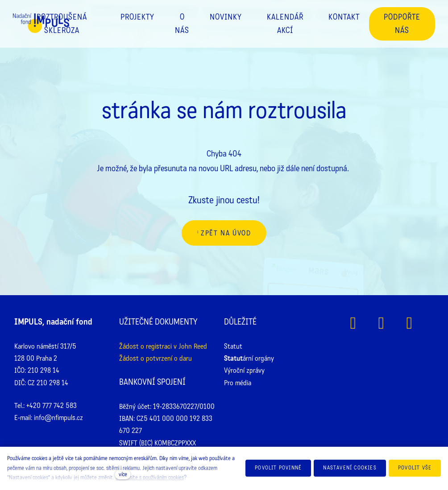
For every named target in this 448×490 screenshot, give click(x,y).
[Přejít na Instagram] (381, 323)
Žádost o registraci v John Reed (163, 346)
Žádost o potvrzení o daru (156, 358)
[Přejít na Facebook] (353, 323)
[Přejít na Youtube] (409, 323)
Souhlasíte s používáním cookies (150, 478)
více (123, 474)
